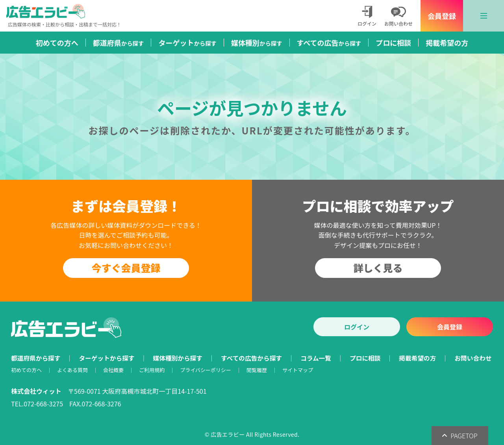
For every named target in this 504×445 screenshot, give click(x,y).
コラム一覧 (316, 358)
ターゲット (187, 43)
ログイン (357, 327)
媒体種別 (257, 43)
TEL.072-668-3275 (37, 404)
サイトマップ (298, 370)
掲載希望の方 (447, 43)
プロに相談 (393, 43)
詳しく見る (378, 268)
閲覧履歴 (257, 370)
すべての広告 (329, 43)
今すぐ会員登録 (126, 268)
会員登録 (442, 16)
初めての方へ (57, 43)
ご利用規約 (152, 370)
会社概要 (113, 370)
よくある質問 (72, 370)
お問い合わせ (473, 358)
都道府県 (119, 43)
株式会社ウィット (36, 391)
